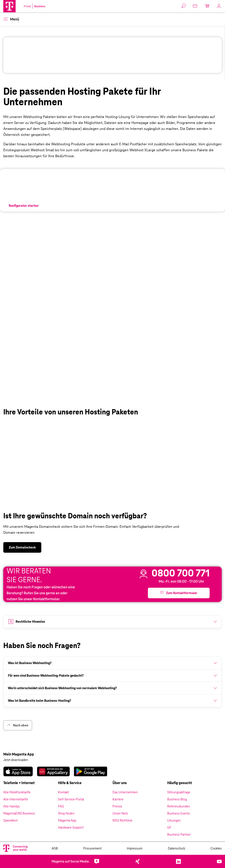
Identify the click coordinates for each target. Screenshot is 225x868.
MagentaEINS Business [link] (19, 813)
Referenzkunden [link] (179, 806)
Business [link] (40, 6)
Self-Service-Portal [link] (71, 799)
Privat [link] (27, 6)
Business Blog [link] (177, 799)
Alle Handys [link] (12, 806)
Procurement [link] (92, 848)
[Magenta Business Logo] (9, 6)
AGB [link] (55, 848)
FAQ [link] (61, 806)
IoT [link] (169, 827)
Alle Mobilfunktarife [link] (17, 792)
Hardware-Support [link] (71, 827)
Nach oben (18, 725)
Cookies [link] (216, 848)
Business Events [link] (179, 813)
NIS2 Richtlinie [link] (122, 820)
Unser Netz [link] (120, 813)
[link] (24, 206)
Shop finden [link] (66, 813)
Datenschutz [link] (177, 848)
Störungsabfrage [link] (179, 792)
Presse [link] (117, 806)
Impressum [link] (135, 848)
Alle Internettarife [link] (16, 799)
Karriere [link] (118, 799)
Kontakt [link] (63, 792)
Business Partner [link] (179, 835)
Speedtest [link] (10, 820)
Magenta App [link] (67, 820)
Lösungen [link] (174, 820)
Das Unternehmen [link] (125, 792)
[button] (9, 6)
